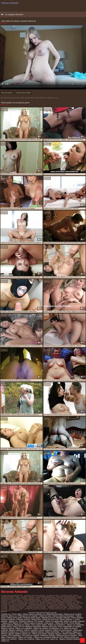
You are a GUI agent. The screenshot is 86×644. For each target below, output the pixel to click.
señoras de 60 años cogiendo (36, 607)
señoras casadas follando (50, 599)
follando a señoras (27, 597)
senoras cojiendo (16, 600)
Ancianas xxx (25, 632)
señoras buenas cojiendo (73, 598)
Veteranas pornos (48, 618)
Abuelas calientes (63, 618)
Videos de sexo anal (50, 619)
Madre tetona (6, 627)
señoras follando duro (57, 609)
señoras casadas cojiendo (31, 599)
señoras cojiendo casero (33, 600)
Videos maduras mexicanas (64, 616)
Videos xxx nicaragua (42, 637)
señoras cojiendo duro (48, 603)
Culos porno (49, 623)
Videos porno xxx (42, 639)
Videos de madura (41, 628)
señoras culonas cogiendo (56, 604)
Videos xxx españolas (75, 625)
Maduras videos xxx (9, 616)
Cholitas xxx (6, 614)
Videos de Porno (62, 623)
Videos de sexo (45, 616)
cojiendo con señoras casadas (35, 596)
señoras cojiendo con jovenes (40, 602)
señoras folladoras (16, 609)
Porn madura (66, 632)
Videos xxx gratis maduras (74, 621)
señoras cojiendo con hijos (18, 602)
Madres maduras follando (70, 639)
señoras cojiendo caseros (52, 600)
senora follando (35, 598)
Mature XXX (17, 623)
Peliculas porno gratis (32, 618)
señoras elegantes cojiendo (36, 608)
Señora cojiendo (69, 634)
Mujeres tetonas (38, 632)
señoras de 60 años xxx (17, 608)
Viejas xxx (5, 641)
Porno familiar (75, 623)
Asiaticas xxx (13, 632)
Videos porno (12, 637)
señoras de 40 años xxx (58, 605)
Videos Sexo (36, 619)
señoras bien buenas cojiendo (52, 598)
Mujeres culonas (8, 628)
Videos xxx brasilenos (57, 625)
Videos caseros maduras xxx (34, 614)
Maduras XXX (58, 637)
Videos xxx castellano (24, 628)
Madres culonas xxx (23, 634)
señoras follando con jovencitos (36, 609)
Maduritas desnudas (55, 614)
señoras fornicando (13, 610)
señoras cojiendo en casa (66, 603)
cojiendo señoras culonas (10, 597)
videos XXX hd (19, 627)
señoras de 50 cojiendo (17, 607)
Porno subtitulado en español (70, 627)
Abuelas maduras (26, 621)
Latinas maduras (45, 630)
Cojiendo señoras (23, 619)
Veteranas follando (48, 635)
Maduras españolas (33, 627)
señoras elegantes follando (57, 608)
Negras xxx (14, 621)
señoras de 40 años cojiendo (38, 605)
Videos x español (31, 630)
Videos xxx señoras (9, 639)
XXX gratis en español (30, 635)
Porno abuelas (77, 618)
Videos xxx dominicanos (63, 630)
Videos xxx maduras (26, 639)
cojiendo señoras (53, 596)
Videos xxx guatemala (54, 621)
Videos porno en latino (73, 614)
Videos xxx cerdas (25, 637)
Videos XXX (7, 623)
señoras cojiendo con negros (62, 602)
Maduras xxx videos (22, 625)
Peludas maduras (55, 634)
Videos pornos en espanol (67, 635)
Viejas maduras (7, 625)
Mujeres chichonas (50, 627)
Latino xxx (54, 639)
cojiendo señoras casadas (69, 596)
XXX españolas (14, 635)
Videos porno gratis (14, 618)
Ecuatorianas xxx (56, 628)
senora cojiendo (21, 598)
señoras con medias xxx (37, 604)
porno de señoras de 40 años (66, 597)
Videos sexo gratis (39, 634)
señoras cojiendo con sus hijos (28, 603)
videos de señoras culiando (23, 93)
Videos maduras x (67, 619)
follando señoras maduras (45, 597)
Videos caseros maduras (33, 623)
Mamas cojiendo (8, 634)
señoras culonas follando (18, 605)
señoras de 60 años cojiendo (57, 607)
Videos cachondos (52, 632)
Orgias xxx (77, 632)
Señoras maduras (8, 619)
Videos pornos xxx (71, 637)
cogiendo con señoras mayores (12, 596)
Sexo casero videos (39, 625)
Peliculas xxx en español (28, 616)
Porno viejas (17, 614)
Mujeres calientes (16, 630)
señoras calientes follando (11, 599)
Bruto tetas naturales (7, 93)
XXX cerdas (39, 621)
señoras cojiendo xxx (20, 604)
